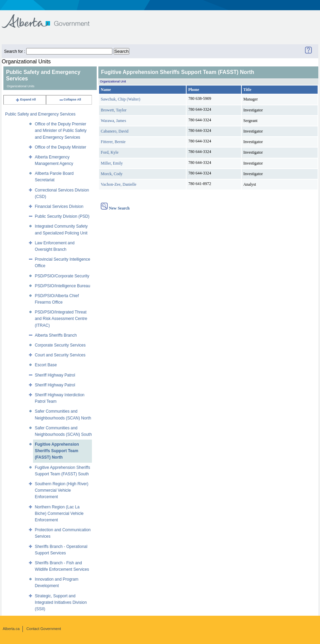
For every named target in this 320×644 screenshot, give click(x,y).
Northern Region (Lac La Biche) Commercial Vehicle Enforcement (59, 513)
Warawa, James (113, 121)
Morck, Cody (112, 174)
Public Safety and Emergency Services (40, 114)
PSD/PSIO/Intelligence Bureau (62, 286)
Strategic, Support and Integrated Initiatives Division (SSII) (61, 602)
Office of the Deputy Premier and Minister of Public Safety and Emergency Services (61, 131)
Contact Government (44, 629)
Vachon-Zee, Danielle (119, 184)
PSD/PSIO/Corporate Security (62, 276)
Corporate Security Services (60, 345)
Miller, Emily (112, 163)
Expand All (26, 99)
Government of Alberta (51, 18)
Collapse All (70, 99)
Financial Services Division (59, 206)
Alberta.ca (11, 629)
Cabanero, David (115, 131)
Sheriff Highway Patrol (55, 375)
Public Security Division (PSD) (62, 216)
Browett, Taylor (114, 110)
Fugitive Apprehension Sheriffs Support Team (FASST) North (57, 451)
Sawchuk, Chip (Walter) (121, 99)
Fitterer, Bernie (113, 142)
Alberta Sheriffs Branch (56, 335)
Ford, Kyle (110, 152)
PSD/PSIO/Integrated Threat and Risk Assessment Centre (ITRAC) (61, 319)
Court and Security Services (60, 355)
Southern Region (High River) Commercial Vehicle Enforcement (61, 490)
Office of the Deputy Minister (60, 147)
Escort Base (46, 365)
